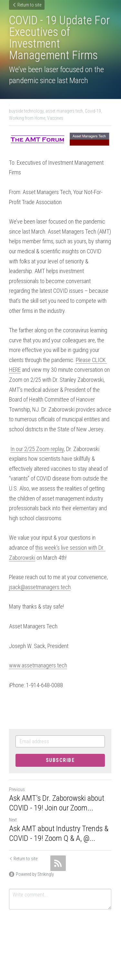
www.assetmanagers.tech (38, 666)
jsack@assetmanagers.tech (40, 587)
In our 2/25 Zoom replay (37, 449)
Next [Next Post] (13, 820)
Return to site (27, 5)
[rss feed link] (58, 864)
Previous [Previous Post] (17, 790)
